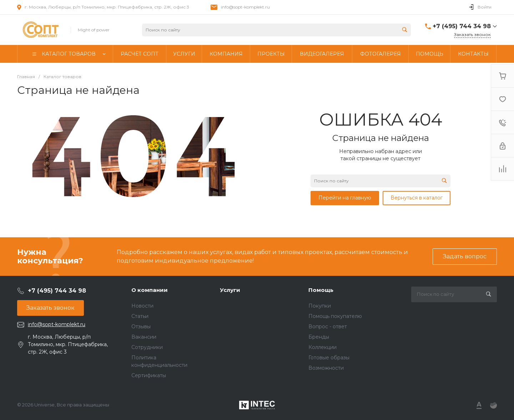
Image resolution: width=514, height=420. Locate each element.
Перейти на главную (345, 198)
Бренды (319, 337)
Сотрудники (147, 347)
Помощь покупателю (335, 316)
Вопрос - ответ (328, 327)
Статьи (140, 316)
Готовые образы (329, 358)
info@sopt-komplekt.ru (245, 7)
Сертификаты (149, 375)
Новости (142, 306)
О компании (150, 290)
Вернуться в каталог (417, 198)
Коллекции (322, 347)
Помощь (321, 290)
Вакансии (144, 337)
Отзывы (141, 327)
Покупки (320, 306)
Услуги (230, 290)
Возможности (326, 368)
